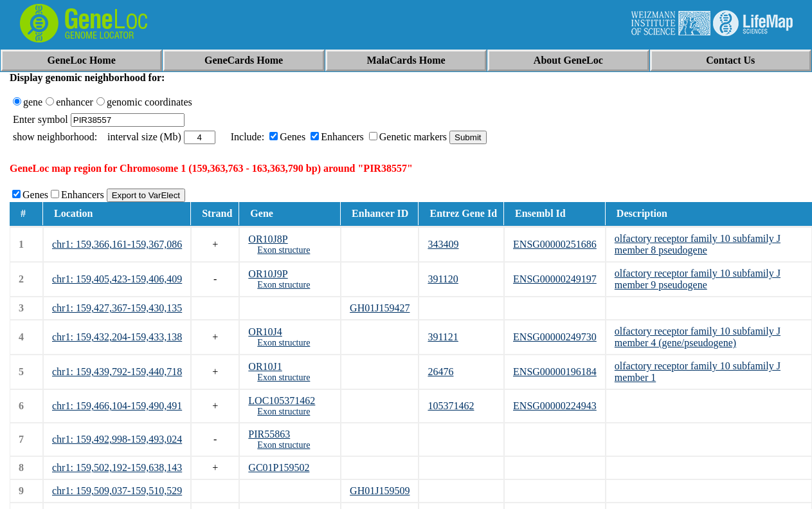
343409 (443, 244)
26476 (440, 372)
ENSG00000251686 (555, 244)
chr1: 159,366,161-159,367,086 (117, 244)
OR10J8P (268, 239)
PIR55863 (269, 434)
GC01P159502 (279, 467)
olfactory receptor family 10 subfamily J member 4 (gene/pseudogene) (698, 337)
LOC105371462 (282, 401)
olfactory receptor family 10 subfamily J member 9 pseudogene (698, 279)
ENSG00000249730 (555, 337)
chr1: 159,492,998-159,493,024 (117, 439)
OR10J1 (265, 366)
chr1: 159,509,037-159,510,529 (117, 491)
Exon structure (284, 250)
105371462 (451, 406)
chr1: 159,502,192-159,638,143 (117, 467)
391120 (443, 279)
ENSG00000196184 (555, 372)
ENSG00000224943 (555, 406)
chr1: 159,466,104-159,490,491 (117, 406)
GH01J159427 (380, 308)
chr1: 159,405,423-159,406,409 (117, 279)
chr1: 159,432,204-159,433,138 (117, 337)
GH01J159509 (380, 491)
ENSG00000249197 (555, 279)
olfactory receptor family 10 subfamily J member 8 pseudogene (698, 244)
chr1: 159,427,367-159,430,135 (117, 308)
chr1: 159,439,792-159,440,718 (117, 372)
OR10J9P (268, 274)
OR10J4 (265, 332)
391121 (443, 337)
